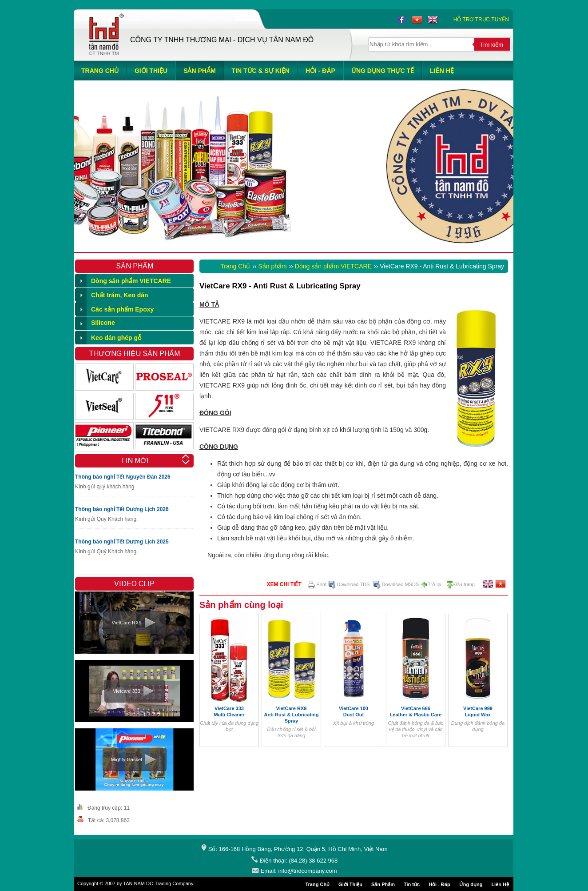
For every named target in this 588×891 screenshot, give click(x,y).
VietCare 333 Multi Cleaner (229, 711)
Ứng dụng (471, 884)
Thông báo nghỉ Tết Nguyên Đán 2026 (123, 477)
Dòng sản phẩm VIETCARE (333, 266)
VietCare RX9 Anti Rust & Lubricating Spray (292, 715)
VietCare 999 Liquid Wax (478, 711)
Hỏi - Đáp (439, 884)
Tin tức (412, 884)
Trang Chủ (235, 266)
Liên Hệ (500, 884)
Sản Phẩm (383, 884)
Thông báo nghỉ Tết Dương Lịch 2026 (122, 509)
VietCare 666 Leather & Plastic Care (416, 711)
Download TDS (349, 584)
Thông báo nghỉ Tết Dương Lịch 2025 (122, 542)
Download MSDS (396, 584)
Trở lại (431, 584)
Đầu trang (461, 584)
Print (317, 584)
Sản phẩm (272, 266)
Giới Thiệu (350, 884)
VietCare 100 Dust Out (354, 711)
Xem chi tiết (284, 584)
